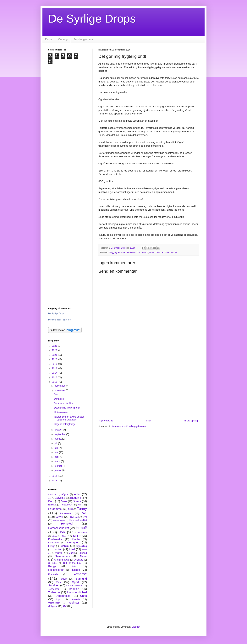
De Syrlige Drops (92, 19)
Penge (52, 566)
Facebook (131, 252)
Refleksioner (56, 570)
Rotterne (80, 574)
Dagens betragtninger (65, 424)
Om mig (63, 39)
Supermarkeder (74, 586)
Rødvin (63, 579)
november (60, 390)
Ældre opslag (191, 421)
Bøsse (64, 501)
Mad (72, 549)
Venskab (75, 599)
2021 (55, 355)
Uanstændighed (77, 592)
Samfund (169, 252)
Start (148, 421)
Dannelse (59, 399)
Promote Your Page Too (59, 320)
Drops (49, 39)
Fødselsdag (66, 514)
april (57, 457)
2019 (55, 364)
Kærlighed (73, 542)
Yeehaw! (74, 603)
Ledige (52, 546)
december (60, 386)
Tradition (74, 589)
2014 (55, 476)
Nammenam (62, 556)
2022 (55, 350)
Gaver (60, 517)
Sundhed (54, 585)
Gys (85, 517)
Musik (71, 553)
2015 (55, 382)
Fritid (70, 509)
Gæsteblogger (59, 520)
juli (56, 443)
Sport (75, 582)
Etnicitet (122, 252)
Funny (82, 509)
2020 (55, 359)
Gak (139, 252)
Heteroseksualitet (78, 520)
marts (58, 461)
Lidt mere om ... (62, 412)
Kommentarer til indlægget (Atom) (129, 426)
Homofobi (67, 524)
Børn (51, 501)
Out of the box (72, 563)
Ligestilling (81, 546)
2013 (55, 481)
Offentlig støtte (62, 560)
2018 (55, 368)
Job (62, 532)
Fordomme (55, 509)
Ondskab (160, 252)
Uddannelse (63, 596)
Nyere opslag (106, 421)
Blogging (113, 252)
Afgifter (65, 494)
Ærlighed (53, 606)
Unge (84, 596)
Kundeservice (55, 539)
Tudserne (54, 592)
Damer (77, 501)
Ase (50, 498)
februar (59, 466)
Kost (64, 536)
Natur (83, 556)
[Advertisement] (149, 388)
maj (57, 452)
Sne (56, 394)
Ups (58, 599)
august (58, 439)
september (60, 434)
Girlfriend (74, 517)
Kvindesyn (54, 543)
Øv (176, 252)
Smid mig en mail (84, 39)
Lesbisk (64, 546)
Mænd (84, 553)
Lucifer (58, 549)
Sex (59, 582)
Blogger (136, 627)
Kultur (77, 536)
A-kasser (52, 494)
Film (80, 505)
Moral (152, 252)
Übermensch (54, 603)
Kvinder (76, 539)
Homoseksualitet (58, 528)
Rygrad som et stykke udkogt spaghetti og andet (69, 418)
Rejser (76, 570)
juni (57, 448)
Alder (77, 494)
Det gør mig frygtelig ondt (67, 408)
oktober (59, 430)
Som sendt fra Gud (64, 403)
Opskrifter (53, 563)
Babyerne (60, 498)
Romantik (53, 574)
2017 (55, 373)
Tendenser (54, 589)
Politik (75, 567)
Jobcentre (82, 533)
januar (58, 470)
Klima (54, 536)
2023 (55, 346)
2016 (55, 377)
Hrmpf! (145, 252)
